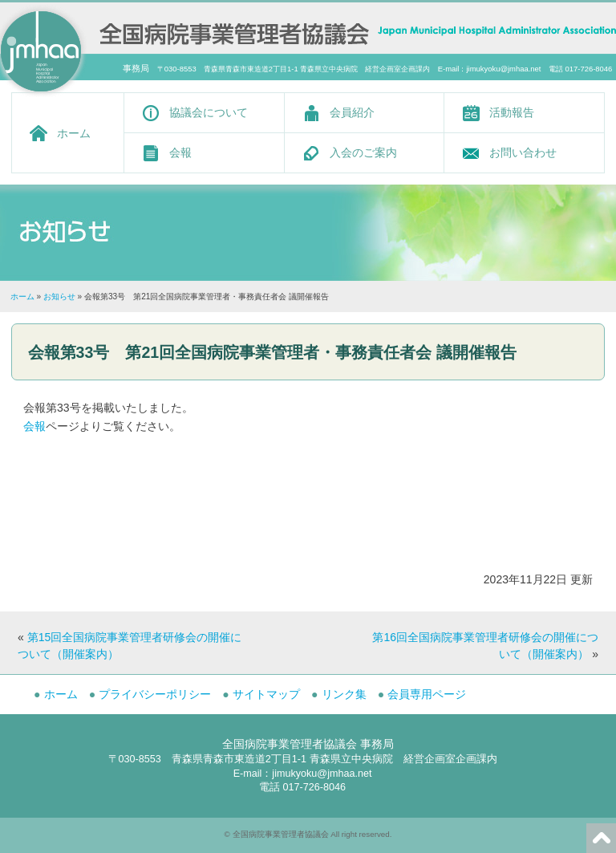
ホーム (74, 133)
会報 (180, 152)
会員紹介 (352, 112)
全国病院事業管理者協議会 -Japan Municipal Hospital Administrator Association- (234, 32)
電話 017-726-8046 (302, 787)
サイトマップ (266, 694)
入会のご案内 (363, 152)
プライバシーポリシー (155, 694)
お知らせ (59, 297)
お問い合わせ (523, 152)
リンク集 (344, 694)
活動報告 (512, 112)
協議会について (209, 112)
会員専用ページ (427, 694)
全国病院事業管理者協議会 (281, 834)
